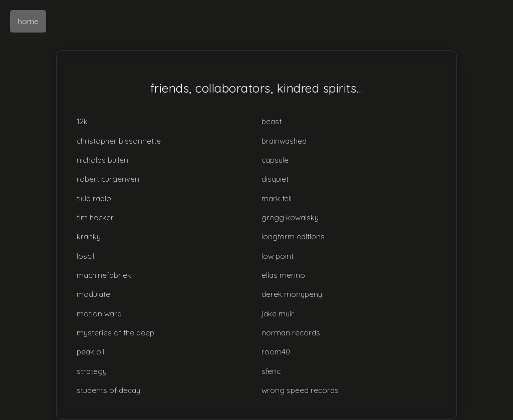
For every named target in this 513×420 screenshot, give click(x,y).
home (28, 21)
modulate (93, 294)
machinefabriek (104, 275)
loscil (85, 256)
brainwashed (284, 141)
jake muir (278, 314)
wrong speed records (300, 390)
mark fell (277, 198)
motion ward (99, 314)
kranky (89, 237)
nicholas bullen (102, 160)
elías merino (283, 275)
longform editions (293, 237)
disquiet (275, 179)
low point (278, 256)
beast (272, 121)
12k (82, 121)
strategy (92, 371)
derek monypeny (292, 294)
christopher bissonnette (119, 141)
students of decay (108, 390)
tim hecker (95, 218)
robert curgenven (108, 179)
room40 (276, 352)
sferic (271, 371)
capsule (275, 160)
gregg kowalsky (290, 218)
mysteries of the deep (115, 333)
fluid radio (94, 198)
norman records (291, 333)
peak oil (90, 352)
